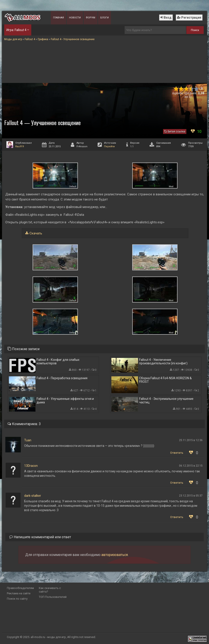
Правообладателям (20, 588)
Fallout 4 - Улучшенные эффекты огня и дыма (65, 401)
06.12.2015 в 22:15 (191, 466)
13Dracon (31, 466)
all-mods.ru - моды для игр (48, 637)
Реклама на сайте (19, 593)
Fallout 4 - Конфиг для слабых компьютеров (58, 361)
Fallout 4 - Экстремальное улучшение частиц (166, 401)
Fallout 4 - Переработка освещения (62, 378)
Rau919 (20, 146)
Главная (58, 18)
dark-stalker (33, 496)
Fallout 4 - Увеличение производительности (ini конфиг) (163, 361)
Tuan (28, 440)
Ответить (177, 453)
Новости (75, 18)
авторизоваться (115, 555)
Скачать (36, 233)
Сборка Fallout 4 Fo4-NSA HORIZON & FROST (165, 380)
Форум (91, 18)
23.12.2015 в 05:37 (191, 496)
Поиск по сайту (17, 599)
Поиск (195, 30)
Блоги (104, 18)
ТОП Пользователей (53, 597)
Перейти (109, 146)
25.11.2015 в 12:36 (191, 440)
